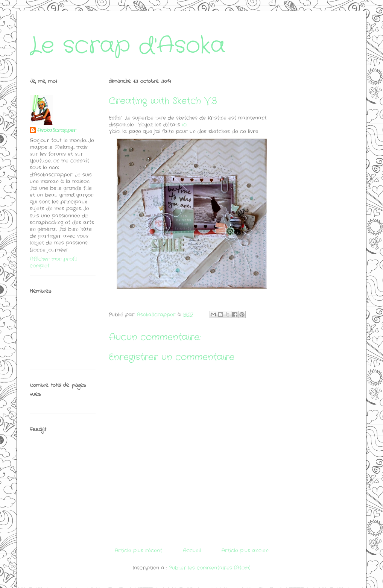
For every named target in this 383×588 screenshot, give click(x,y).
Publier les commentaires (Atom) (210, 568)
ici (185, 125)
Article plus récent (138, 551)
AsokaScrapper (57, 131)
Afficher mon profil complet (53, 262)
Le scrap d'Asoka (128, 46)
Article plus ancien (245, 551)
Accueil (192, 551)
